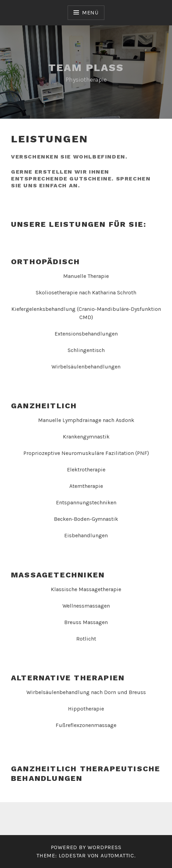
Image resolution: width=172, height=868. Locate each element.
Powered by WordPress (86, 847)
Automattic (117, 855)
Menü (90, 13)
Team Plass (86, 67)
